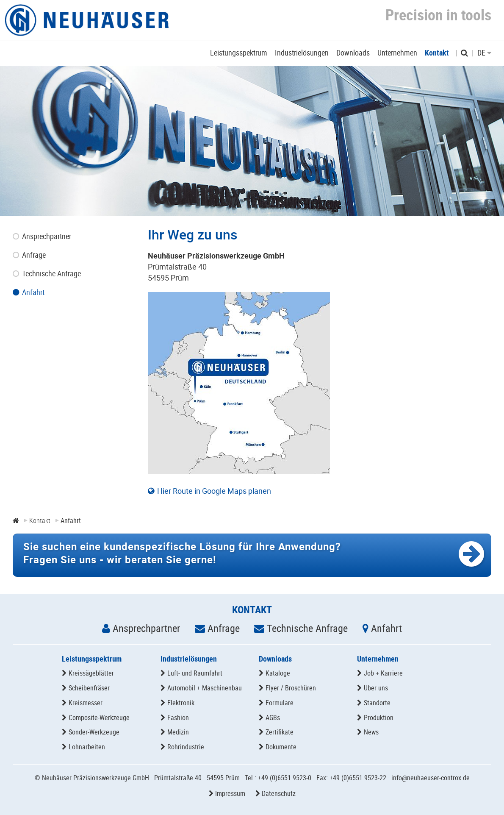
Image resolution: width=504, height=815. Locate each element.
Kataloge (278, 673)
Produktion (379, 718)
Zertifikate (280, 732)
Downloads (275, 659)
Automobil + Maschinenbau (205, 688)
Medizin (178, 732)
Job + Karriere (383, 673)
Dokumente (281, 747)
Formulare (280, 703)
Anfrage (224, 628)
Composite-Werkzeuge (99, 718)
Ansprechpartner (146, 628)
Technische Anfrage (307, 628)
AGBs (273, 718)
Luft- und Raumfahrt (195, 673)
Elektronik (181, 703)
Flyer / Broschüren (291, 688)
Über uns (376, 688)
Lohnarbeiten (87, 747)
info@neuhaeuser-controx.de (431, 778)
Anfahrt (386, 628)
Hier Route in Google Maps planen (214, 491)
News (371, 732)
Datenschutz (279, 793)
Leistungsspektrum (92, 659)
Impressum (230, 793)
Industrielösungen (189, 659)
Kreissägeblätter (91, 673)
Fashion (178, 718)
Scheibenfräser (89, 688)
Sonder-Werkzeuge (94, 732)
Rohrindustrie (186, 747)
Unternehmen (378, 659)
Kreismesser (86, 703)
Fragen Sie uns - (182, 553)
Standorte (377, 703)
